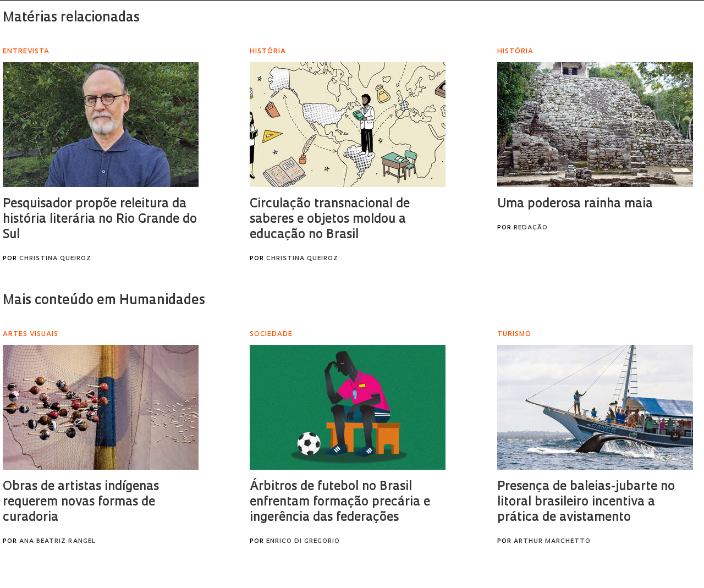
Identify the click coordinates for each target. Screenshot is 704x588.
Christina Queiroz (55, 259)
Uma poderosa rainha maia (575, 204)
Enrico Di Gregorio (303, 542)
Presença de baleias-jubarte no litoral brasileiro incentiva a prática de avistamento (586, 502)
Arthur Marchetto (552, 542)
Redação (531, 228)
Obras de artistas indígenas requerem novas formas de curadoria (81, 502)
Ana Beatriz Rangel (57, 542)
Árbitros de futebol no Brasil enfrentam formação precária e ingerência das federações (340, 502)
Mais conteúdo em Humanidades (104, 301)
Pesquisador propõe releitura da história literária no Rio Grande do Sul (100, 220)
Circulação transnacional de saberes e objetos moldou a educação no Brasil (330, 220)
